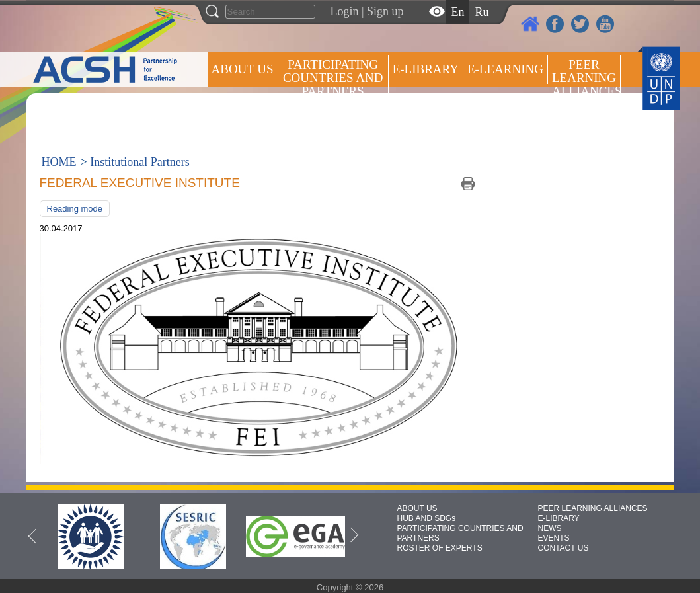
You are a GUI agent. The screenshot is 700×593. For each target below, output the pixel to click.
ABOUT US (243, 69)
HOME (59, 162)
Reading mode (75, 209)
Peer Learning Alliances (586, 78)
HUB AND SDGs (427, 518)
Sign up (385, 11)
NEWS (550, 528)
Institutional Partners (139, 162)
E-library (426, 69)
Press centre (256, 117)
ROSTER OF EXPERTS (332, 126)
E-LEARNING (505, 69)
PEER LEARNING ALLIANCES (593, 508)
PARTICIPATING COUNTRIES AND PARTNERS (333, 78)
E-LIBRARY (559, 518)
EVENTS (554, 538)
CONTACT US (564, 548)
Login (345, 11)
